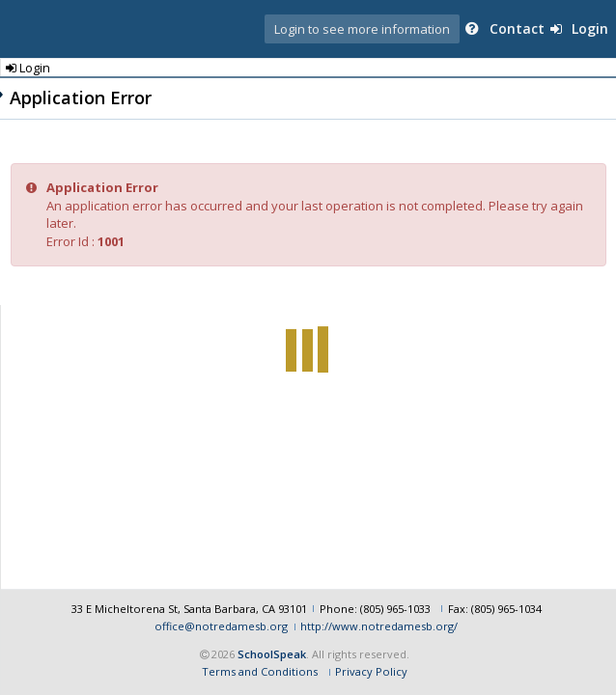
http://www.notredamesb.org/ (379, 626)
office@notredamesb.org (221, 626)
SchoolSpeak (272, 654)
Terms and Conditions (260, 671)
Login (579, 28)
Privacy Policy (371, 671)
